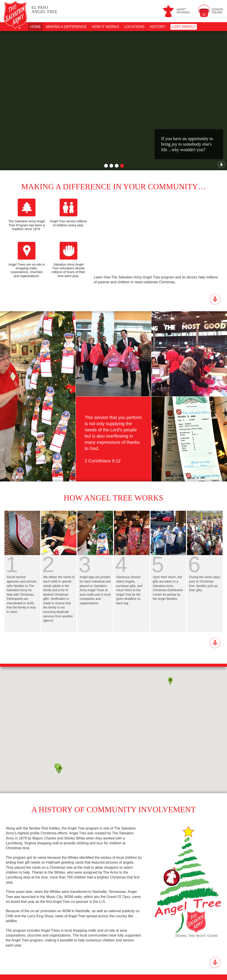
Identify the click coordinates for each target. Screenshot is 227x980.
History (158, 27)
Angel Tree (44, 10)
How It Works (106, 27)
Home (35, 27)
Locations (134, 27)
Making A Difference (66, 27)
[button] (60, 770)
